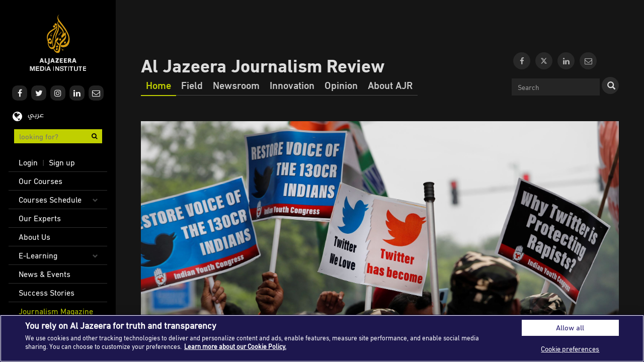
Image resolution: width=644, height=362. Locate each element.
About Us (34, 237)
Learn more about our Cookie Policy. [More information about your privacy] (235, 346)
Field (192, 85)
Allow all (570, 328)
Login (28, 162)
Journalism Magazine (56, 311)
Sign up (62, 162)
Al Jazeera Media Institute (58, 43)
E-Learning (38, 255)
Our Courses (41, 181)
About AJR (390, 85)
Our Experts (40, 218)
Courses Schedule (50, 200)
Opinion (341, 85)
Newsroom (236, 85)
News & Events (45, 274)
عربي (36, 115)
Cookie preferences (570, 349)
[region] (322, 338)
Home (158, 85)
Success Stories (47, 293)
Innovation (292, 85)
